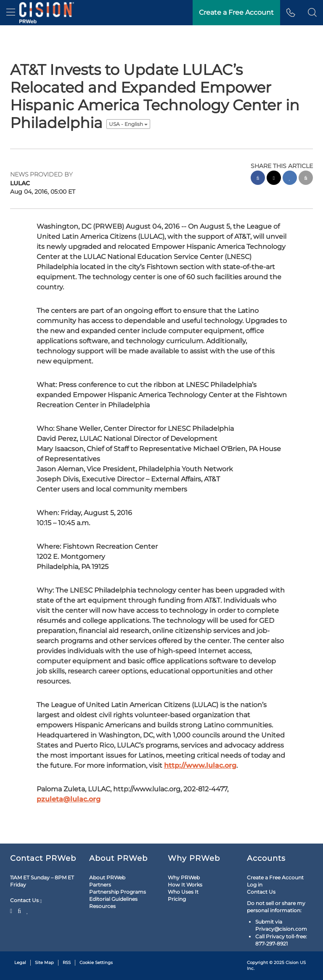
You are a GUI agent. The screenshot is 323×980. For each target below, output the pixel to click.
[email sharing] (306, 179)
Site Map (44, 963)
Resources (102, 906)
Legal (20, 963)
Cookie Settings (96, 963)
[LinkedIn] (28, 910)
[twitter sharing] (274, 179)
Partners (100, 885)
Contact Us (26, 900)
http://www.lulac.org (200, 765)
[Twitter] (12, 910)
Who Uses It (183, 892)
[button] (312, 13)
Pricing (177, 899)
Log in (255, 885)
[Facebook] (19, 910)
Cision (292, 963)
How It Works (185, 885)
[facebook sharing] (258, 179)
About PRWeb (107, 877)
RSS (67, 963)
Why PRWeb (184, 877)
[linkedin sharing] (290, 179)
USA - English (128, 124)
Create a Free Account (275, 877)
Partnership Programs (118, 892)
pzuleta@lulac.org (69, 799)
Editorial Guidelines (113, 899)
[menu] (11, 13)
